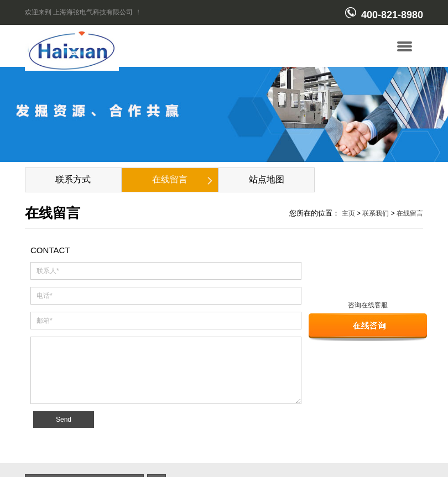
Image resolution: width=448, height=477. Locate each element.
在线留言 (170, 179)
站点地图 (267, 179)
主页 (348, 213)
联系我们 (376, 213)
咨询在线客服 (368, 305)
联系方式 (73, 179)
